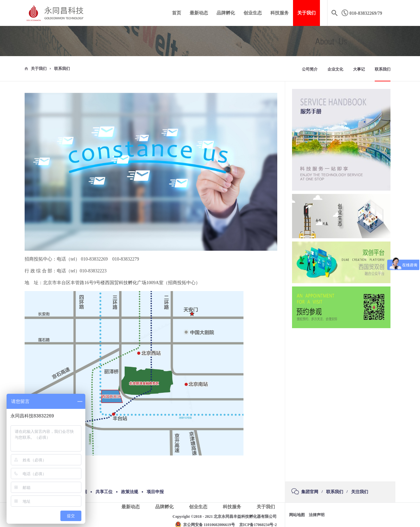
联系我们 (62, 69)
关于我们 (39, 69)
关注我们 (360, 492)
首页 (177, 13)
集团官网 (310, 492)
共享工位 (104, 492)
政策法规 (130, 492)
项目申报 (155, 492)
